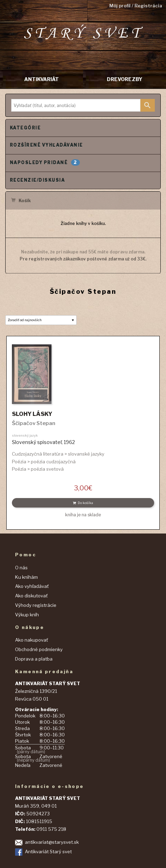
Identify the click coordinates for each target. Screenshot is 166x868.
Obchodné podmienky (39, 649)
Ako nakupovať (32, 640)
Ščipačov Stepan (34, 423)
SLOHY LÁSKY (32, 414)
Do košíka (83, 503)
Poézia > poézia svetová (38, 469)
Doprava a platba (34, 659)
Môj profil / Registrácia (136, 6)
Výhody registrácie (36, 605)
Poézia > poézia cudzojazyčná (44, 462)
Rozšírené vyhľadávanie (46, 145)
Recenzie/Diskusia (37, 180)
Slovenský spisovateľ (37, 442)
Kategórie (25, 128)
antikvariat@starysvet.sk (52, 842)
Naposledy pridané (45, 163)
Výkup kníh (27, 615)
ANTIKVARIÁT (41, 79)
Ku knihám (26, 577)
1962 (69, 442)
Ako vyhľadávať (32, 586)
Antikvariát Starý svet (48, 852)
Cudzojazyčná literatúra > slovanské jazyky (58, 454)
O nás (21, 568)
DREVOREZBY (124, 79)
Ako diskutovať (31, 596)
